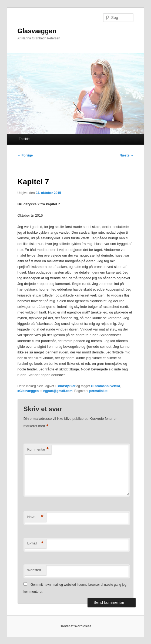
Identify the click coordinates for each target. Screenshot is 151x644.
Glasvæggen (37, 31)
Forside (24, 139)
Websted (34, 570)
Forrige (25, 155)
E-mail (35, 544)
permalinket (98, 391)
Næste (126, 155)
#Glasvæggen (28, 391)
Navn (35, 517)
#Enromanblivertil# (105, 386)
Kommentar (38, 450)
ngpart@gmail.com (58, 391)
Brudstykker (66, 386)
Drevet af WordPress (76, 626)
